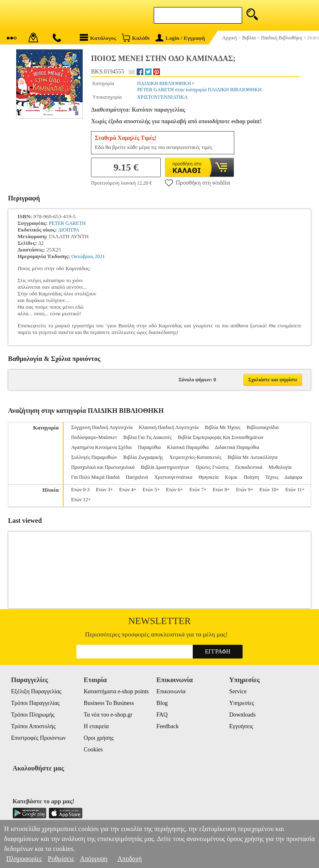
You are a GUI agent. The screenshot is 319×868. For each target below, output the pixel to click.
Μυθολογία (280, 467)
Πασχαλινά (137, 477)
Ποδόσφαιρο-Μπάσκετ (94, 437)
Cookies (93, 750)
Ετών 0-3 (80, 490)
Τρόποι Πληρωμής (33, 715)
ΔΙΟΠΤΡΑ (69, 230)
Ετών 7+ (198, 490)
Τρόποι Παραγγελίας (35, 703)
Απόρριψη (93, 859)
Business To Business (109, 703)
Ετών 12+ (81, 500)
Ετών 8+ (221, 490)
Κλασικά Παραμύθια (188, 447)
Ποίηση (252, 477)
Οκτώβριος (83, 256)
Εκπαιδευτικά (249, 467)
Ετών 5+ (151, 490)
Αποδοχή (130, 859)
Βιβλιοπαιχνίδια (263, 427)
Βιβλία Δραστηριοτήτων (165, 467)
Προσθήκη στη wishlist (198, 183)
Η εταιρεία (96, 726)
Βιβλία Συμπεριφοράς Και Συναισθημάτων (221, 437)
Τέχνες (272, 477)
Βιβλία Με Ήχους (223, 427)
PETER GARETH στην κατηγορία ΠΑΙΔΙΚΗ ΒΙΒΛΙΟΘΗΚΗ (199, 90)
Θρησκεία (209, 477)
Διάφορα (293, 477)
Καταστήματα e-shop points (117, 691)
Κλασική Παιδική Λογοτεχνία (169, 427)
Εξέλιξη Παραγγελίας (36, 691)
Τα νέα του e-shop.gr (108, 715)
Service (238, 691)
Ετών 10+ (269, 490)
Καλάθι (136, 38)
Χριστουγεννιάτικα (173, 477)
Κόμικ (231, 477)
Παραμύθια (149, 447)
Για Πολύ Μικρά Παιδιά (95, 477)
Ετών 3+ (104, 490)
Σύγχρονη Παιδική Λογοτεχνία (102, 427)
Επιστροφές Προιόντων (38, 738)
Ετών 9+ (244, 490)
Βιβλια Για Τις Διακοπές (147, 437)
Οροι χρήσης (99, 738)
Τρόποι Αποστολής (33, 726)
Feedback (168, 726)
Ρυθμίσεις (61, 859)
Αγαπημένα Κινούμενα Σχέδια (101, 447)
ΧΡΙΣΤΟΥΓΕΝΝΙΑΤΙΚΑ (162, 97)
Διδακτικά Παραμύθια (237, 447)
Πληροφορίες (24, 859)
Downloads (243, 715)
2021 (100, 256)
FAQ (162, 715)
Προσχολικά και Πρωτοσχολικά (103, 467)
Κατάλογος (98, 38)
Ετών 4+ (128, 490)
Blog (162, 703)
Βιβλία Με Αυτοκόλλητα (253, 457)
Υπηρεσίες (242, 703)
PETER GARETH (67, 223)
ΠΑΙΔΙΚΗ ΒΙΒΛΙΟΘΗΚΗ (164, 83)
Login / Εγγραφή (180, 38)
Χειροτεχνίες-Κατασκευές (195, 457)
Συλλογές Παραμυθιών (94, 457)
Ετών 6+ (174, 490)
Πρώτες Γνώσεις (212, 467)
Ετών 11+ (295, 490)
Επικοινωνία (171, 691)
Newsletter (160, 621)
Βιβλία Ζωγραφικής (143, 457)
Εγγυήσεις (241, 726)
